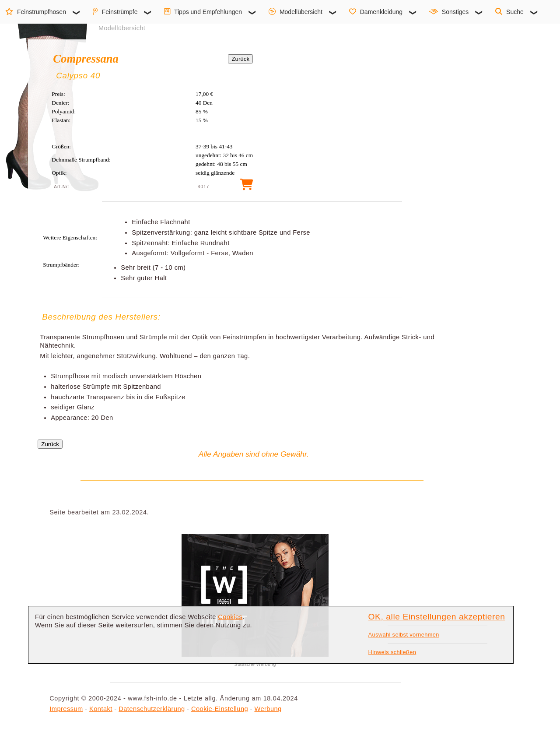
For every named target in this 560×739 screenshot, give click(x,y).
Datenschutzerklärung (152, 709)
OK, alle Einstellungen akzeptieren (437, 617)
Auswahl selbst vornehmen (404, 635)
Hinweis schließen (392, 652)
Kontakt (101, 709)
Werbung (268, 709)
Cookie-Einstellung (220, 709)
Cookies (230, 617)
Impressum (66, 709)
